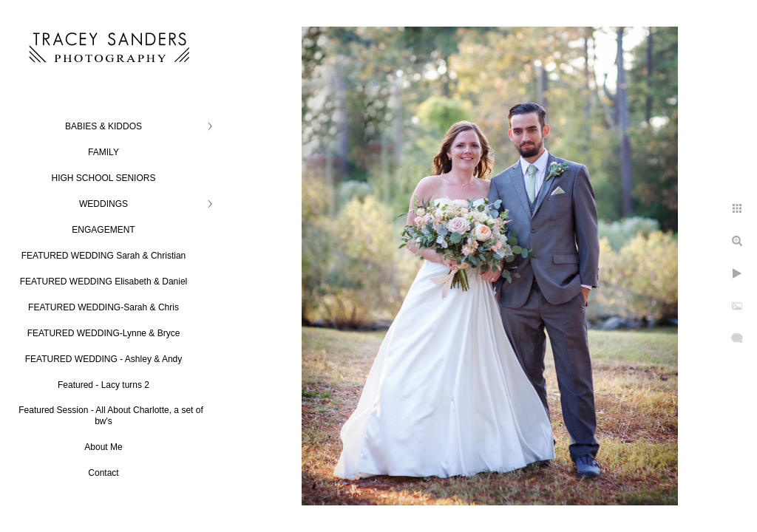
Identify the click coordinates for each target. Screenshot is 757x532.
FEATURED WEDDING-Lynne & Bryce (104, 333)
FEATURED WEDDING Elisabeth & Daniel (104, 282)
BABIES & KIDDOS (103, 126)
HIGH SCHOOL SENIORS (104, 178)
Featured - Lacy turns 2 (103, 385)
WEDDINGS (103, 204)
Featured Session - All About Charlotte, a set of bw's (111, 416)
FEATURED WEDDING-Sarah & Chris (103, 307)
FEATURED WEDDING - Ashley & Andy (104, 359)
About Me (103, 447)
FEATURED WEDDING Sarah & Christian (104, 256)
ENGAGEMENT (103, 230)
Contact (103, 473)
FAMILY (103, 152)
